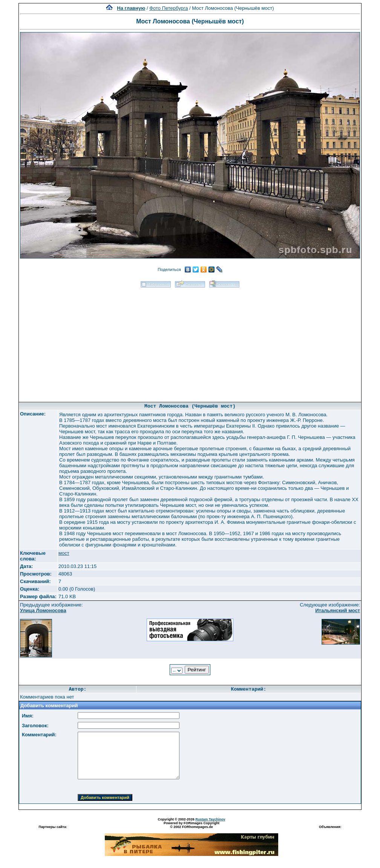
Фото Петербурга (169, 8)
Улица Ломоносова (43, 610)
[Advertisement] (190, 342)
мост (64, 553)
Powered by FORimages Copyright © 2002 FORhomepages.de (192, 825)
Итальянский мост (338, 610)
